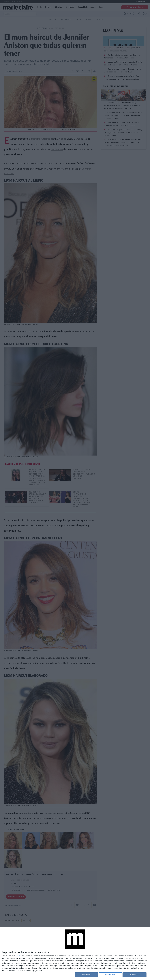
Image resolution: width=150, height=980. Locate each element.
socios (19, 956)
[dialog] (75, 954)
